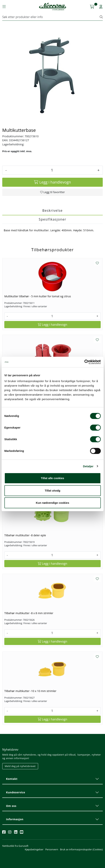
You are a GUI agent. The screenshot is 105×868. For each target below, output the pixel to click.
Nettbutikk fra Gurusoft (15, 846)
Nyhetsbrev (10, 750)
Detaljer (88, 466)
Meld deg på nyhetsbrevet (20, 766)
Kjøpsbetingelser (34, 849)
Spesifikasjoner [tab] (52, 219)
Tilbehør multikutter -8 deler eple (25, 535)
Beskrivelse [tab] (52, 210)
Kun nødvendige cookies (53, 503)
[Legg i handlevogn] (52, 182)
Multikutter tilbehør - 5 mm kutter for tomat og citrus (38, 296)
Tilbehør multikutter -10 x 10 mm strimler (30, 691)
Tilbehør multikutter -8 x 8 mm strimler (29, 613)
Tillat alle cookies (53, 478)
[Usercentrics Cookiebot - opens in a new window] (84, 362)
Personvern (52, 849)
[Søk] (51, 17)
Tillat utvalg (52, 491)
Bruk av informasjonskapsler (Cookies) (81, 849)
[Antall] (52, 170)
